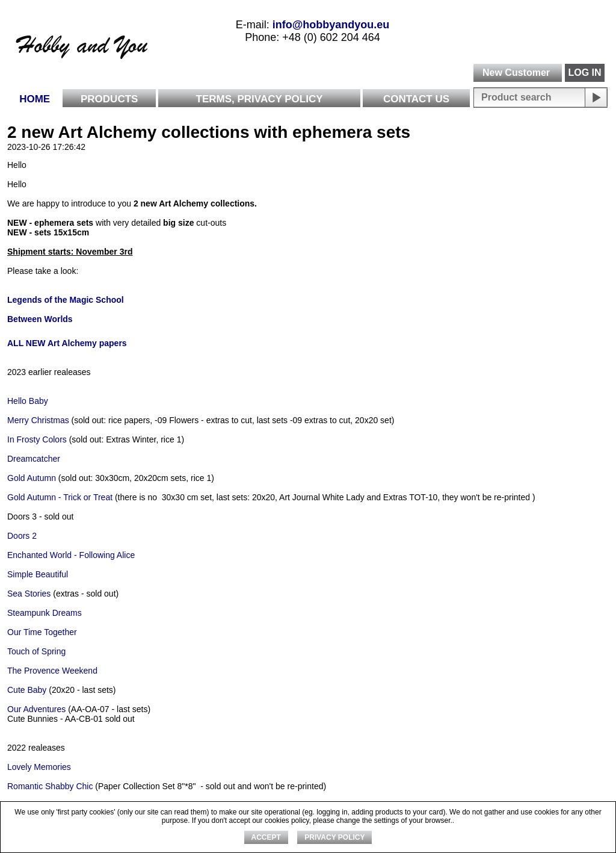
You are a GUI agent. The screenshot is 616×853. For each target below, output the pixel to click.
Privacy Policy (334, 837)
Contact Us (416, 99)
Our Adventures (38, 709)
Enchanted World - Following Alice (71, 555)
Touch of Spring (38, 651)
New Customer (516, 73)
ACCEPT (266, 837)
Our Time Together (42, 632)
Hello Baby (28, 401)
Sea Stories (29, 594)
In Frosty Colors (37, 439)
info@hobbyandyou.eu (331, 25)
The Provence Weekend (52, 671)
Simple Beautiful (38, 574)
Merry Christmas (38, 420)
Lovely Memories (39, 767)
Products (109, 99)
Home (35, 99)
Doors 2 (22, 536)
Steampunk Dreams (46, 613)
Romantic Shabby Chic (50, 786)
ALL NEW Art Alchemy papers (67, 343)
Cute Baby (27, 690)
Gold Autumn (32, 478)
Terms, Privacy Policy (260, 99)
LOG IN (584, 73)
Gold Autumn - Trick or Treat (61, 497)
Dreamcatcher (34, 459)
